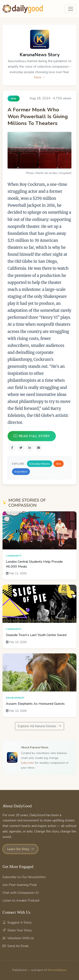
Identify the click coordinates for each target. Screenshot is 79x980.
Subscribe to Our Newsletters (24, 877)
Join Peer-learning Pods (20, 885)
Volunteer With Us (18, 938)
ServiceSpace (57, 970)
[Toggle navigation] (71, 9)
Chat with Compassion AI (21, 893)
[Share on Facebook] (12, 448)
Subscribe (27, 763)
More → (39, 77)
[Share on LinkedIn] (30, 448)
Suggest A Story (17, 923)
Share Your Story (17, 930)
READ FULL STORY (32, 436)
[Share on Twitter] (21, 448)
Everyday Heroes (40, 464)
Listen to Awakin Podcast (21, 901)
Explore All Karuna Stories (39, 726)
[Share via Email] (39, 448)
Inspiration (21, 472)
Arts (59, 464)
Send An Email (15, 946)
